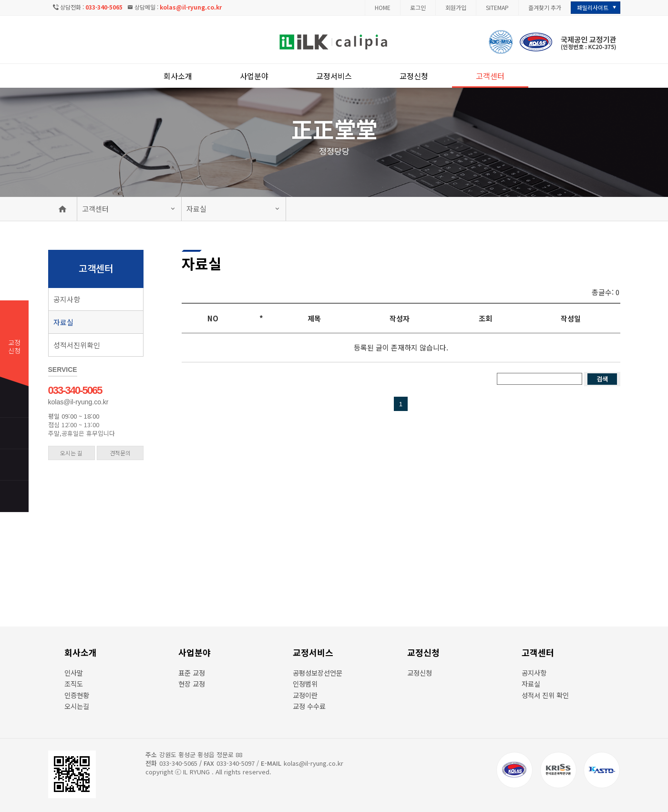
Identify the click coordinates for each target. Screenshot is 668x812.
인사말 (74, 673)
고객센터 (490, 76)
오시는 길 (71, 453)
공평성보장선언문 (318, 673)
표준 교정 (192, 673)
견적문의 (120, 453)
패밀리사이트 (593, 7)
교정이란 (305, 695)
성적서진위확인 (77, 345)
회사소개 (178, 76)
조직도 (74, 684)
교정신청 (414, 76)
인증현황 (77, 695)
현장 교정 (192, 684)
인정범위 (305, 684)
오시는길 (77, 706)
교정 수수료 (309, 706)
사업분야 (254, 76)
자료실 (196, 209)
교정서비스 (334, 76)
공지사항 (67, 299)
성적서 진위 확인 (545, 695)
